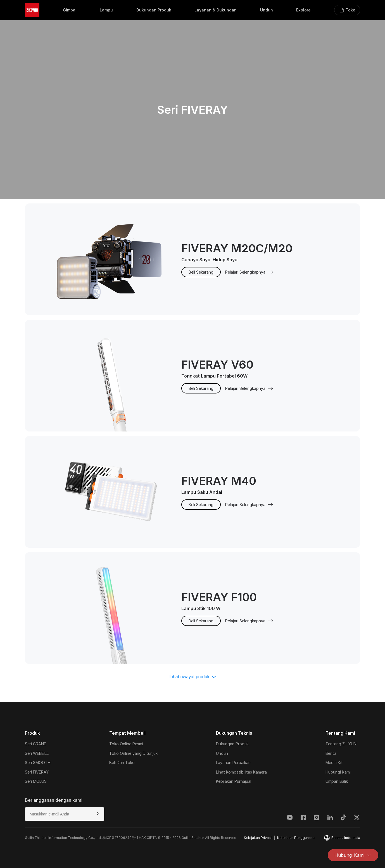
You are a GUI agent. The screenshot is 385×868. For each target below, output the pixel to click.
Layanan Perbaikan (233, 763)
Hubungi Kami (353, 855)
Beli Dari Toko (122, 763)
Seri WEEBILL (37, 753)
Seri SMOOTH (38, 763)
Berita (331, 753)
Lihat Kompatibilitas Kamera (241, 772)
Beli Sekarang (201, 272)
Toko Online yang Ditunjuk (133, 753)
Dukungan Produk (232, 744)
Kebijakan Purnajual (234, 781)
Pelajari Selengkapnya (249, 272)
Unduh (222, 753)
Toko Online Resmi (126, 744)
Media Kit (334, 763)
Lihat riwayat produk (192, 677)
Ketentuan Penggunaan (296, 838)
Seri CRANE (35, 744)
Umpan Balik (337, 781)
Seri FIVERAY (37, 772)
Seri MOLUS (36, 781)
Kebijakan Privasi (258, 838)
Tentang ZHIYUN (341, 744)
